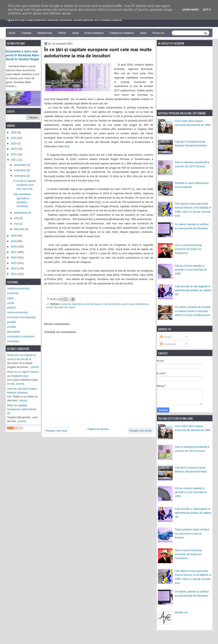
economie (13, 293)
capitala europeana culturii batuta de (22, 409)
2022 (14, 154)
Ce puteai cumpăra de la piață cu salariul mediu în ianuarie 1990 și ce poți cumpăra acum (193, 311)
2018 (14, 247)
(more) (35, 367)
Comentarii (168, 344)
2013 (14, 274)
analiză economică (18, 288)
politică (11, 308)
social (49, 307)
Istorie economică (94, 33)
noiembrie (20, 170)
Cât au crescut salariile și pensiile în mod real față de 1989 (191, 270)
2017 (14, 252)
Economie (26, 33)
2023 (14, 149)
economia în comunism (21, 336)
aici (67, 146)
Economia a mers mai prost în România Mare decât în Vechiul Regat (23, 55)
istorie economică (18, 312)
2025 (14, 138)
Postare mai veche (141, 431)
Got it (207, 10)
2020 (14, 236)
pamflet (12, 322)
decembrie (21, 165)
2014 (14, 268)
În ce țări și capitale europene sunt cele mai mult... (25, 185)
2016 (14, 257)
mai (17, 224)
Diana (11, 355)
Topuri (143, 33)
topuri (72, 307)
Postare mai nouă (56, 431)
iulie (17, 218)
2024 (14, 143)
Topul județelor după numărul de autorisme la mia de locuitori (192, 533)
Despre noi (158, 33)
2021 (14, 160)
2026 (14, 132)
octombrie (20, 176)
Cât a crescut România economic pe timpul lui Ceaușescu (188, 249)
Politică (62, 33)
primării (12, 327)
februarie (20, 229)
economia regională (71, 304)
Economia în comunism (122, 33)
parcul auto (127, 304)
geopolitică (14, 332)
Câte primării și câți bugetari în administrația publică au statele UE (193, 290)
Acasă (12, 33)
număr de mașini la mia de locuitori (102, 304)
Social (75, 33)
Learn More (191, 10)
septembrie (21, 213)
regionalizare (142, 304)
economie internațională (21, 317)
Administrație (45, 33)
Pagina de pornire (98, 429)
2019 (14, 241)
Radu (10, 372)
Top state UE (61, 307)
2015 (14, 263)
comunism (13, 341)
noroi (10, 389)
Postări (166, 337)
